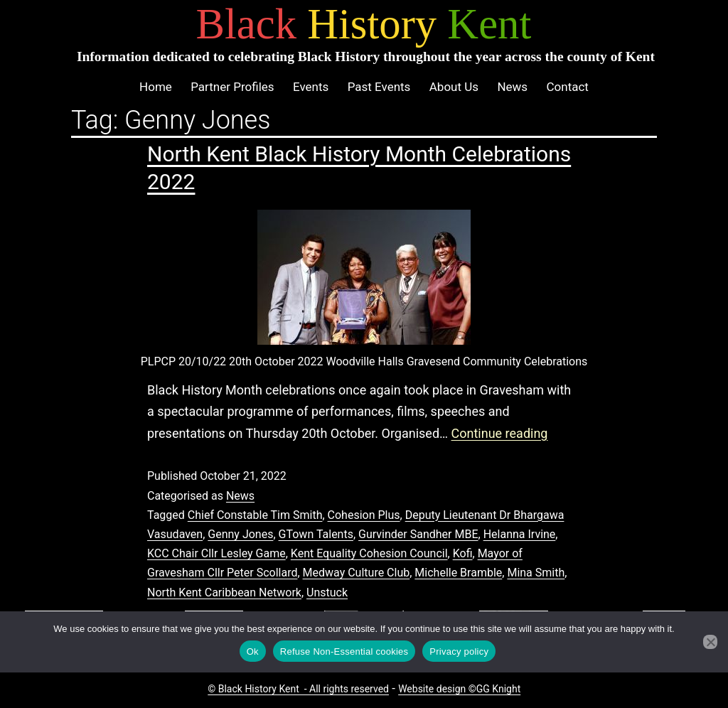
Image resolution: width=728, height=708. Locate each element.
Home (156, 87)
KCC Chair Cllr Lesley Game (216, 553)
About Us (454, 87)
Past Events (379, 87)
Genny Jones (240, 534)
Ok (253, 651)
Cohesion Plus (364, 515)
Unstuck (327, 592)
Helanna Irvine (520, 534)
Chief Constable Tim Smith (255, 515)
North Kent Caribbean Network (224, 592)
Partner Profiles (232, 87)
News (512, 87)
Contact (567, 87)
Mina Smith (536, 573)
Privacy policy (459, 651)
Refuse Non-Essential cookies (344, 651)
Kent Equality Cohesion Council (369, 553)
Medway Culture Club (357, 573)
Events (311, 87)
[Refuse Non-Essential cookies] (710, 642)
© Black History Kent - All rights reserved (298, 689)
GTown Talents (316, 534)
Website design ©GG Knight (459, 689)
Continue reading (500, 433)
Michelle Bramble (458, 573)
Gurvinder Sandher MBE (418, 534)
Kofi (463, 553)
